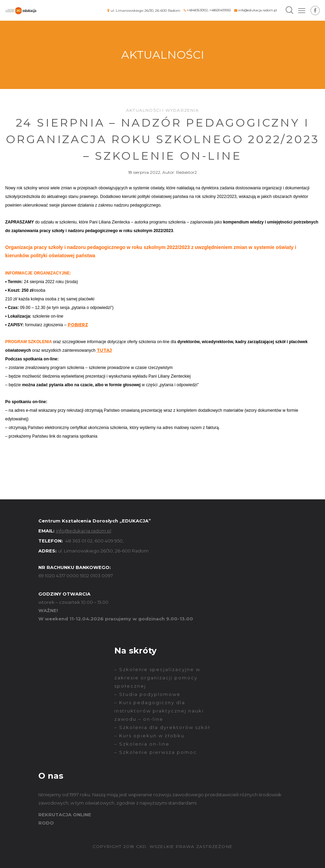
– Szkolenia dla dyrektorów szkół (162, 727)
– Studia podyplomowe (147, 694)
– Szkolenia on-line (142, 744)
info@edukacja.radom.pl (257, 10)
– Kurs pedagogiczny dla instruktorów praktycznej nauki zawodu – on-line (159, 711)
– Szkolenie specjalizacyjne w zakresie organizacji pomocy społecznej (157, 678)
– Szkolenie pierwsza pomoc (156, 752)
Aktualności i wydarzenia (162, 110)
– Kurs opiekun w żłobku (149, 736)
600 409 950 (109, 541)
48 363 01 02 (79, 541)
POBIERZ (78, 325)
